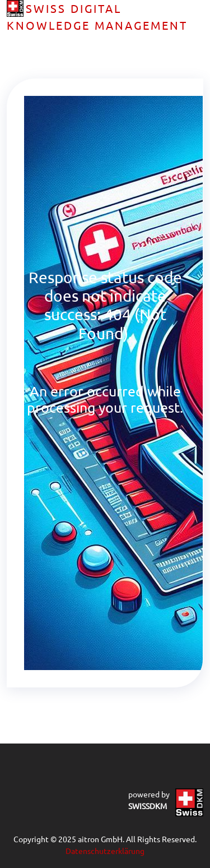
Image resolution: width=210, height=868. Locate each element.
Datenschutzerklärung (105, 851)
